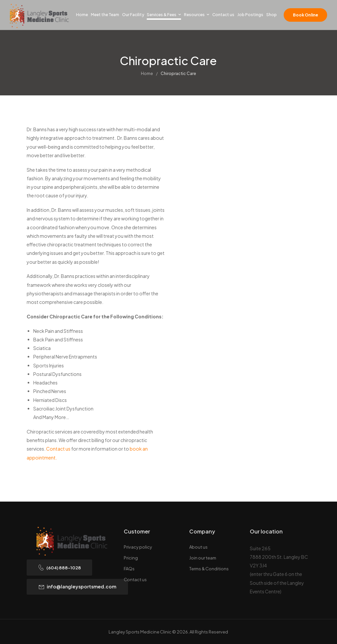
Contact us (223, 15)
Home (82, 15)
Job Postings (250, 15)
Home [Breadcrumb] (147, 75)
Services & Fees (162, 15)
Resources (194, 15)
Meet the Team (105, 15)
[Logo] (39, 16)
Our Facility (133, 15)
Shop (272, 15)
